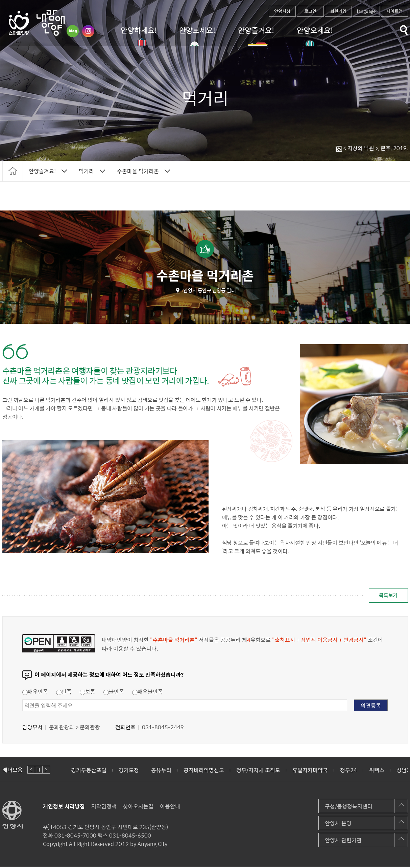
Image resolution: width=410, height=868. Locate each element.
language (366, 11)
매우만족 (35, 693)
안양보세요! (197, 30)
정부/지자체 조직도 (258, 771)
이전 (31, 771)
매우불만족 (148, 693)
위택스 (377, 771)
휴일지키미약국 (310, 771)
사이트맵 (394, 11)
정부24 (348, 771)
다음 (46, 771)
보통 (88, 693)
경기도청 (129, 771)
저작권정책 (104, 807)
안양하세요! (139, 30)
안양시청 (282, 11)
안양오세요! (315, 30)
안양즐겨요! (256, 30)
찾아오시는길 (138, 807)
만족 (64, 693)
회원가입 (338, 11)
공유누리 (161, 771)
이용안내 (170, 807)
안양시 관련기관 (343, 841)
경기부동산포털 (89, 771)
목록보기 (385, 596)
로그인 (310, 11)
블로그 (73, 31)
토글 (404, 30)
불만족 (114, 693)
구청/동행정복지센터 (349, 807)
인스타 (88, 31)
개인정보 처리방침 (64, 807)
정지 (39, 771)
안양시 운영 (338, 824)
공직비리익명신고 (204, 771)
